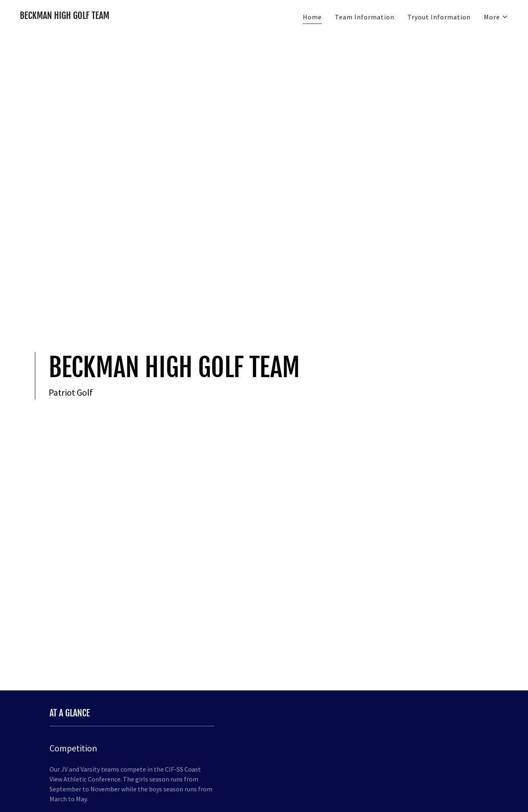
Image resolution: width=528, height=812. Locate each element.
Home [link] (312, 17)
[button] (496, 17)
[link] (65, 16)
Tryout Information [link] (439, 17)
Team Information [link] (365, 17)
